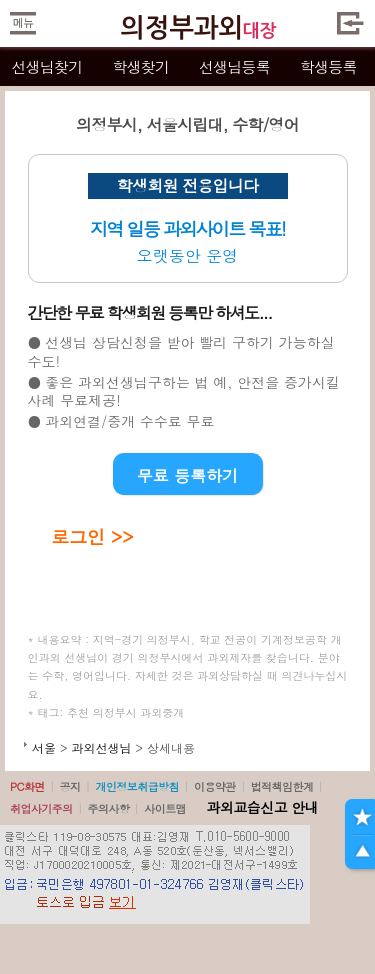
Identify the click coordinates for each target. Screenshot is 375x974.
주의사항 (109, 808)
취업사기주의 (41, 808)
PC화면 (27, 786)
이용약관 (215, 786)
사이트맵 (165, 808)
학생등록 (328, 66)
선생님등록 (234, 66)
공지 (70, 786)
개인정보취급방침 (137, 786)
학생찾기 (140, 66)
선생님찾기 (46, 66)
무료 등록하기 (187, 475)
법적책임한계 (282, 786)
